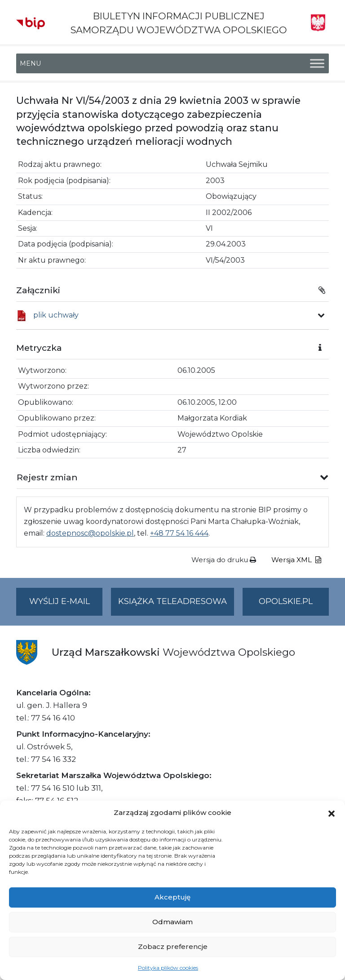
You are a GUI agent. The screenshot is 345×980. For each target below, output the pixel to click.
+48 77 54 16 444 (179, 533)
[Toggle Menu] (317, 64)
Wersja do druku (224, 560)
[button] (332, 813)
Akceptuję (172, 897)
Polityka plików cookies (168, 968)
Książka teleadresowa (172, 601)
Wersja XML (296, 560)
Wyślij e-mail (66, 605)
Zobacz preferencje (173, 946)
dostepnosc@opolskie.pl (90, 533)
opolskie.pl (286, 601)
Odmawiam (172, 922)
